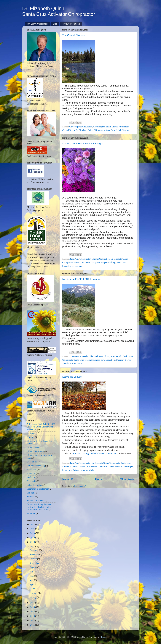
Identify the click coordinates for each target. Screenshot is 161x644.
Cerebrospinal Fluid (102, 127)
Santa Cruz (121, 262)
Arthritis (31, 437)
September (35, 563)
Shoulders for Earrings (72, 266)
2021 (33, 529)
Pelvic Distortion (34, 485)
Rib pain (31, 493)
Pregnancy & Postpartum (38, 489)
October (33, 559)
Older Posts (127, 479)
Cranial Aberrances (120, 127)
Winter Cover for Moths (84, 470)
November (34, 555)
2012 (33, 621)
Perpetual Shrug (108, 262)
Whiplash (31, 514)
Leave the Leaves (70, 467)
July (32, 572)
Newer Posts (70, 479)
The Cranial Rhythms (74, 35)
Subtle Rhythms (123, 130)
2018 (33, 542)
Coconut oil (32, 462)
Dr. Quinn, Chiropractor (38, 24)
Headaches (32, 470)
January (33, 597)
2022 (33, 524)
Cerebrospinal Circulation (81, 127)
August (33, 567)
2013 (33, 616)
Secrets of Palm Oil (36, 501)
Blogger (103, 637)
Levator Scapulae (93, 262)
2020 (33, 533)
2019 (33, 538)
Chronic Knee (33, 448)
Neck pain (31, 481)
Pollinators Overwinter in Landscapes (117, 467)
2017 (33, 547)
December (34, 550)
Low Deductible (108, 360)
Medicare (31, 477)
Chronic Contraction (101, 259)
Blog (55, 24)
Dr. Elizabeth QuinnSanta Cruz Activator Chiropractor (59, 11)
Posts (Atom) (80, 486)
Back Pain (74, 259)
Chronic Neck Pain (35, 451)
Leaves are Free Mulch (89, 467)
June (32, 576)
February (34, 593)
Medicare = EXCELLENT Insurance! (82, 279)
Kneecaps (31, 473)
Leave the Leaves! (72, 377)
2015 (33, 607)
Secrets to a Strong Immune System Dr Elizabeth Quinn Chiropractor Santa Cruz (39, 507)
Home (99, 479)
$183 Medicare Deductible (81, 356)
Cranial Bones (69, 130)
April (32, 584)
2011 (33, 625)
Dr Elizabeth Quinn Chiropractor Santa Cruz (96, 130)
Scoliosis (31, 497)
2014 (33, 612)
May (32, 580)
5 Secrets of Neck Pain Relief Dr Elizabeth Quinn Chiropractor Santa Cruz (41, 427)
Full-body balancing (36, 466)
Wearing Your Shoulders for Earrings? (83, 144)
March (33, 589)
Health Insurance (92, 360)
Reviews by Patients (71, 24)
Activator (31, 433)
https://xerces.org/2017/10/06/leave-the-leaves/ (95, 454)
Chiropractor (85, 259)
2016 (33, 603)
